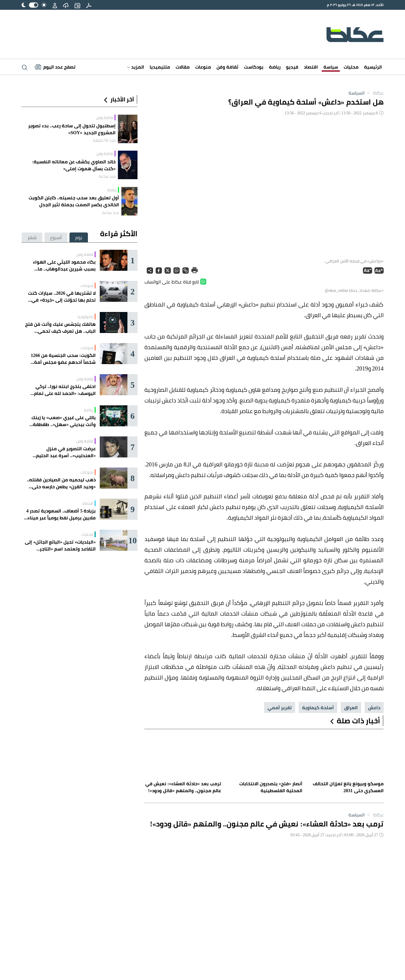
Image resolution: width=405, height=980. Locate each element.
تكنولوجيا (85, 317)
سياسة (331, 67)
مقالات (183, 67)
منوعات (203, 67)
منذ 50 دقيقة (104, 140)
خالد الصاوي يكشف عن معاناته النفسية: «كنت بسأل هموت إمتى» (74, 165)
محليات (351, 67)
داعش (374, 707)
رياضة (275, 67)
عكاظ (374, 93)
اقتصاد (311, 67)
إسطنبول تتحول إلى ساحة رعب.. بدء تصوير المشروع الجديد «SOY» (72, 129)
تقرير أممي (280, 707)
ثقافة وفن (227, 67)
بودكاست (254, 67)
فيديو (292, 67)
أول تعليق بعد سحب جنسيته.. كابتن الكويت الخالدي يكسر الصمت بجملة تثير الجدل (74, 201)
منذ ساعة (107, 176)
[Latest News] (55, 67)
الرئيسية (373, 67)
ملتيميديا (160, 67)
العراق (351, 707)
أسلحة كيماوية (318, 707)
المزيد (136, 67)
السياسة (357, 93)
